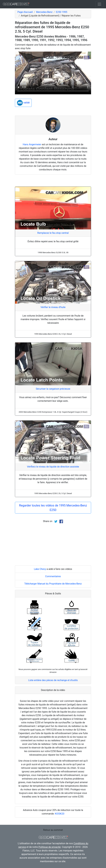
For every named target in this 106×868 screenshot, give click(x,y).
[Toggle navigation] (99, 4)
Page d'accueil (25, 12)
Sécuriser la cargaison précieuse (53, 389)
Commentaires (53, 576)
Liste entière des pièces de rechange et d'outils (53, 680)
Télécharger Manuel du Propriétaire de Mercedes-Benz (53, 584)
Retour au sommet (53, 830)
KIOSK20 (60, 814)
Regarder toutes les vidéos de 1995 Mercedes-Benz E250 (53, 508)
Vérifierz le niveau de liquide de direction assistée (53, 467)
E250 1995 (62, 12)
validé (23, 103)
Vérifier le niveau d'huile (53, 307)
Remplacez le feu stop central (53, 233)
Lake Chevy (40, 569)
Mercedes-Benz (44, 12)
